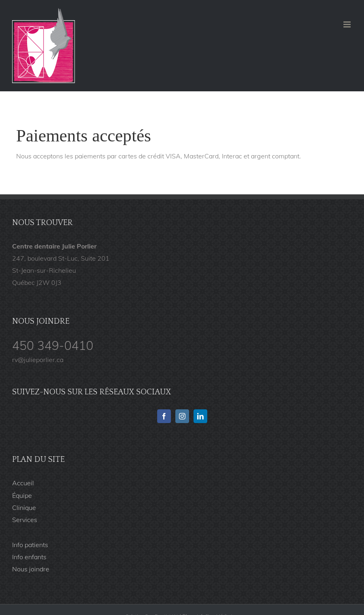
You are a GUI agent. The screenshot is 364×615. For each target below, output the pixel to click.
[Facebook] (164, 416)
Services (25, 520)
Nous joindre (31, 569)
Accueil (23, 483)
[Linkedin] (200, 416)
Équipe (22, 495)
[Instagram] (182, 416)
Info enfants (29, 557)
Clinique (24, 508)
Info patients (30, 545)
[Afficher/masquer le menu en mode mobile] (348, 24)
